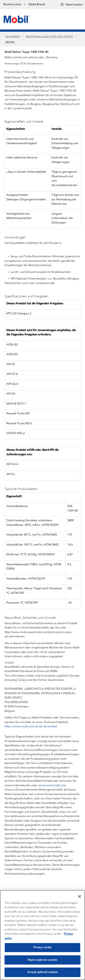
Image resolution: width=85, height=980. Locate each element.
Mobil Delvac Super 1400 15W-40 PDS (49, 36)
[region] (42, 935)
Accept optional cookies (42, 972)
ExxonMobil (13, 36)
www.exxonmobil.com (52, 785)
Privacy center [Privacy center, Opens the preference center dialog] (43, 947)
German (10, 42)
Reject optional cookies (42, 960)
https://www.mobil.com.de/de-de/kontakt (31, 726)
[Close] (80, 896)
